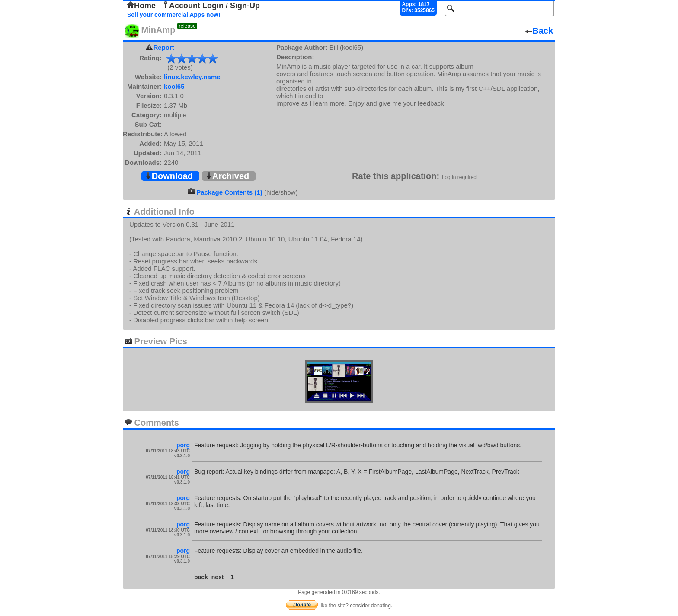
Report (164, 47)
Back (539, 31)
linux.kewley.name (192, 77)
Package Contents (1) (229, 192)
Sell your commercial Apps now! (174, 15)
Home (141, 6)
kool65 (174, 86)
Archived (227, 176)
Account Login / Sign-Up (211, 6)
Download (169, 176)
